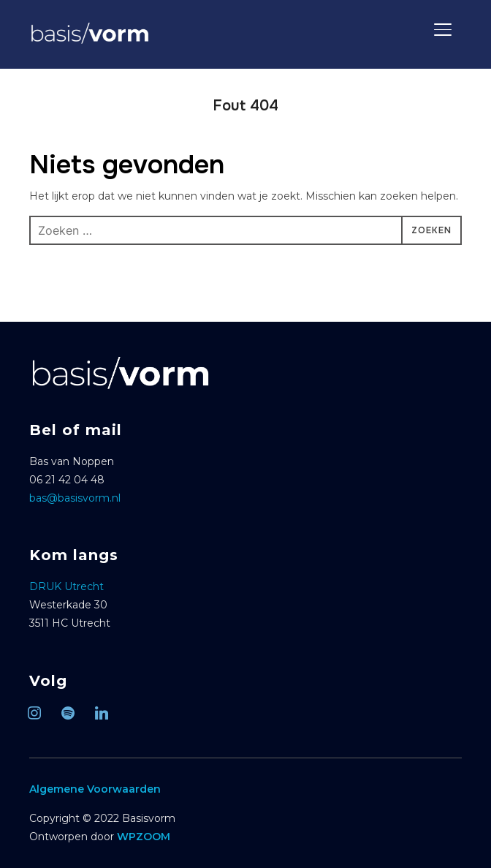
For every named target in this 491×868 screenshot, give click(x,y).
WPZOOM (144, 837)
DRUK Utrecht (66, 586)
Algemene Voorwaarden (95, 789)
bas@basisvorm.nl (75, 498)
